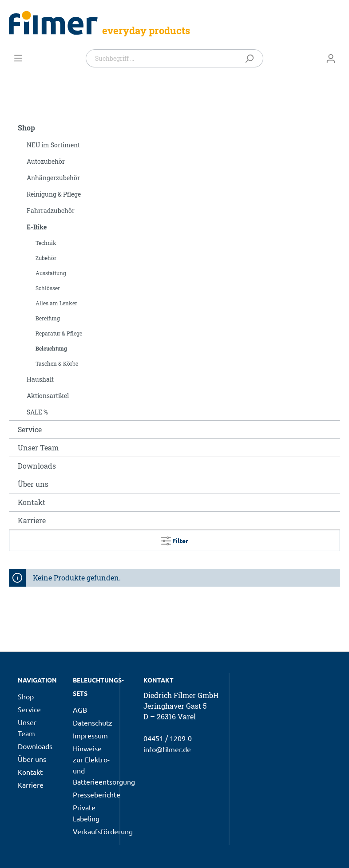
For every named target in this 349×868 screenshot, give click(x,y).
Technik (46, 243)
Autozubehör (46, 161)
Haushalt (40, 379)
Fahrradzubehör (51, 211)
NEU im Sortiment (53, 145)
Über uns (33, 484)
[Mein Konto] (331, 58)
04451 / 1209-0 (168, 738)
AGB (80, 710)
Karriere (32, 520)
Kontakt (32, 502)
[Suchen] (251, 58)
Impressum (90, 735)
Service (30, 429)
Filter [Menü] (175, 539)
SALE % (37, 412)
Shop (26, 128)
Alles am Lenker (56, 303)
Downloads (37, 466)
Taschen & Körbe (57, 363)
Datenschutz (93, 722)
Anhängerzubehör (53, 178)
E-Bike (37, 227)
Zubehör (46, 258)
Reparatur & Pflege (59, 333)
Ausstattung (51, 273)
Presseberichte (97, 794)
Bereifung (48, 318)
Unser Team (38, 448)
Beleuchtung (51, 348)
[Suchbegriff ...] (163, 58)
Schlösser (48, 288)
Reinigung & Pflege (54, 194)
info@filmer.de (167, 749)
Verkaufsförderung (103, 831)
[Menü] (18, 58)
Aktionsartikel (48, 396)
